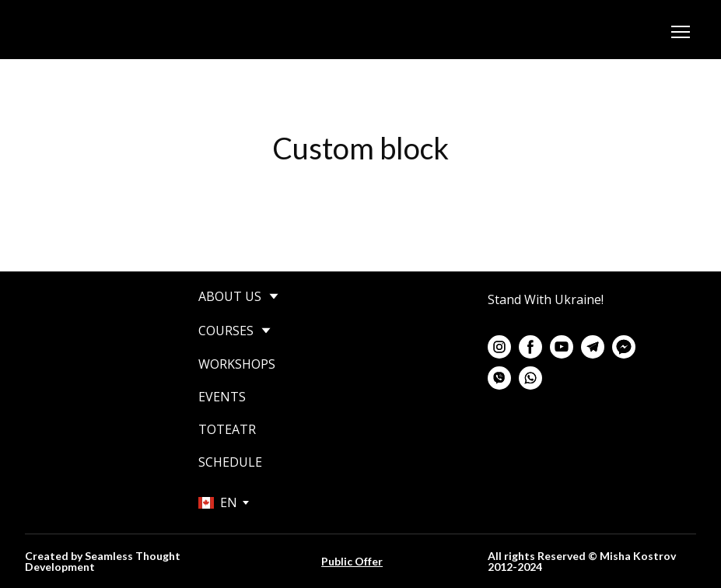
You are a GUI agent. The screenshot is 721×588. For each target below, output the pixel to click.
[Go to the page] (108, 32)
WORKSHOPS (237, 364)
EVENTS (222, 397)
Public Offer (352, 561)
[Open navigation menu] (681, 32)
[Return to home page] (77, 339)
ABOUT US (230, 296)
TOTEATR (227, 429)
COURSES (226, 331)
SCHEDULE (230, 462)
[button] (499, 347)
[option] (218, 503)
